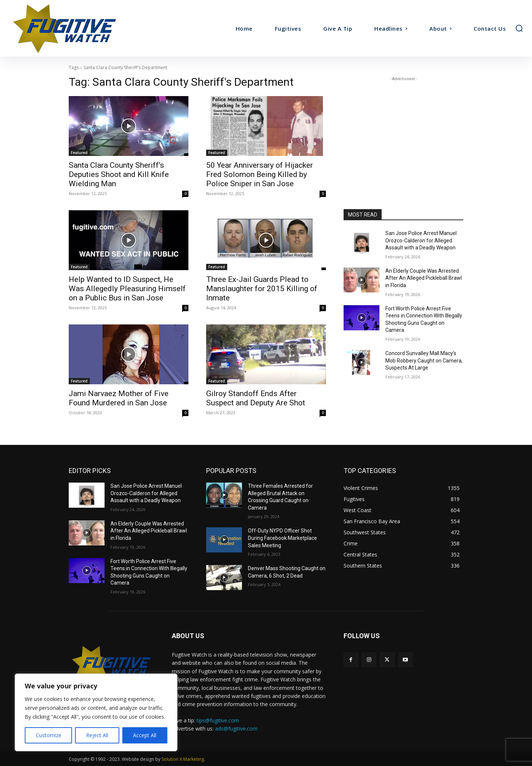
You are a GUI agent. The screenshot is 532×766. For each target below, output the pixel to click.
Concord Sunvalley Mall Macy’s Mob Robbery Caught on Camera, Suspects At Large (424, 360)
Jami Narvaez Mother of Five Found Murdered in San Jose (119, 398)
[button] (519, 28)
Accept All (145, 735)
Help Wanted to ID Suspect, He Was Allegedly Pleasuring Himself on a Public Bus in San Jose (127, 289)
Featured (79, 153)
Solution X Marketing (183, 759)
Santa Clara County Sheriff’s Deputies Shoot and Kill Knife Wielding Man (119, 174)
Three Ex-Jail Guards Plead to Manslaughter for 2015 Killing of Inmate (262, 289)
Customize (49, 735)
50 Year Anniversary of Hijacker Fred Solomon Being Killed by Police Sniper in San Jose (260, 174)
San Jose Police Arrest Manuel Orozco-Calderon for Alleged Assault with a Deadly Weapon (421, 240)
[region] (96, 712)
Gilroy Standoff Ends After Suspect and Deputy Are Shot (256, 398)
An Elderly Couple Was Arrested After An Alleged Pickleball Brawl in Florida (424, 278)
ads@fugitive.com (236, 728)
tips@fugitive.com (218, 720)
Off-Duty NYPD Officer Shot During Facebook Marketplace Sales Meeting (282, 538)
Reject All (97, 735)
